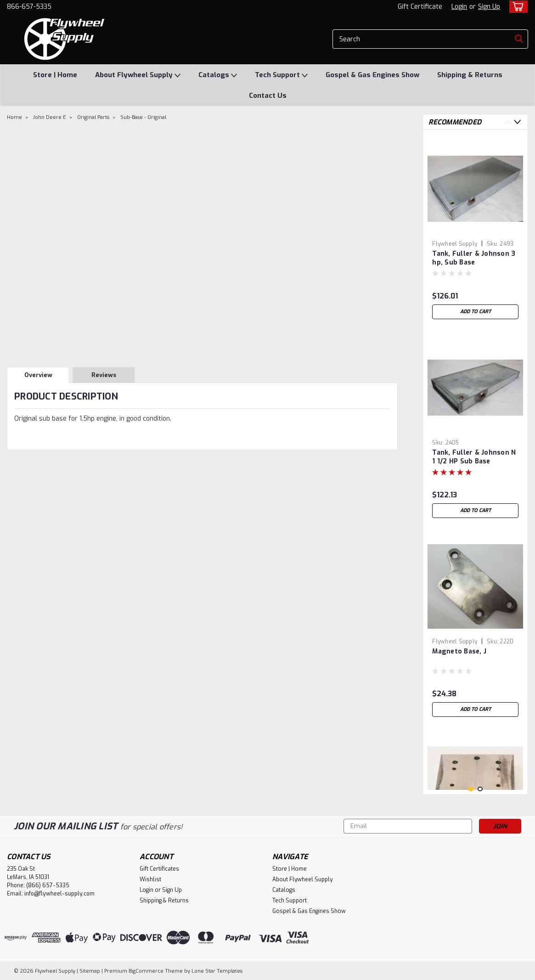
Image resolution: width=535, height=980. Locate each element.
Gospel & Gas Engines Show (372, 75)
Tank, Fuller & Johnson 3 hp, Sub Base (474, 258)
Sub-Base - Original (143, 117)
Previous (508, 122)
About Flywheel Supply (138, 75)
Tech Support (281, 75)
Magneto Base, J (459, 651)
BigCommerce (146, 971)
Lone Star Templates (217, 971)
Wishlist (150, 879)
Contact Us (268, 96)
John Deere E (50, 117)
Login (459, 7)
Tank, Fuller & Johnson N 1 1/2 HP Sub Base (474, 457)
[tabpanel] (475, 230)
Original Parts (93, 117)
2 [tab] (480, 789)
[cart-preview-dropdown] (516, 7)
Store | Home (55, 75)
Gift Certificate (420, 7)
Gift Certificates (159, 869)
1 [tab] (471, 789)
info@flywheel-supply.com (59, 894)
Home (14, 117)
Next (517, 122)
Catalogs (218, 75)
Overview (38, 375)
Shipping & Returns (470, 75)
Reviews (104, 375)
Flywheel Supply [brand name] (455, 244)
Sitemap (90, 971)
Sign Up (489, 7)
